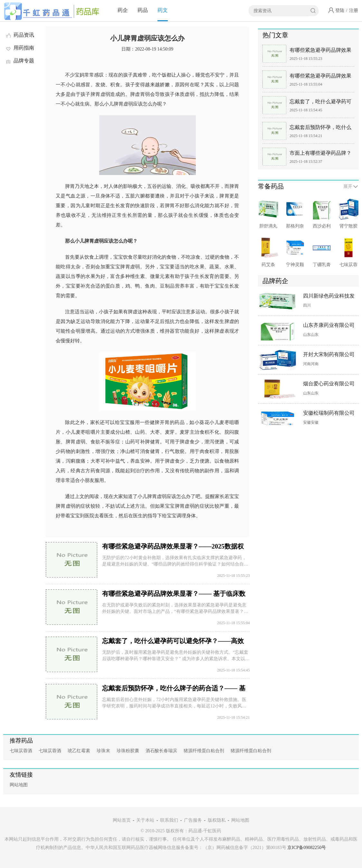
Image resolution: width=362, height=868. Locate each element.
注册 (354, 10)
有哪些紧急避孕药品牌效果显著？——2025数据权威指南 (320, 51)
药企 (123, 10)
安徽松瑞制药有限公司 (329, 413)
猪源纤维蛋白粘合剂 (204, 751)
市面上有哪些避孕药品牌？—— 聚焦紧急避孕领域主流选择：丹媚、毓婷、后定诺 (321, 154)
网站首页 (122, 820)
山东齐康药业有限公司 (329, 325)
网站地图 (19, 785)
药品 (143, 10)
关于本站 (145, 820)
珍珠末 (103, 751)
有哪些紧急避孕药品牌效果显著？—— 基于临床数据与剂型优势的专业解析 (321, 77)
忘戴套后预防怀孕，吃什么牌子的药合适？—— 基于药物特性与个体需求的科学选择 (321, 129)
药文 (163, 10)
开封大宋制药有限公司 (329, 354)
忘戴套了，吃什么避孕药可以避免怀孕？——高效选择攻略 (320, 103)
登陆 (340, 10)
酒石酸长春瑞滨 (161, 751)
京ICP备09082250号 (307, 848)
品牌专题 (20, 61)
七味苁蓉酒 (21, 751)
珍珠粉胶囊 (128, 751)
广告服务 (193, 820)
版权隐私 (217, 820)
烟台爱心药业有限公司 (329, 384)
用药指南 (20, 48)
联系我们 (169, 820)
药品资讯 (20, 35)
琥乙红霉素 (79, 751)
